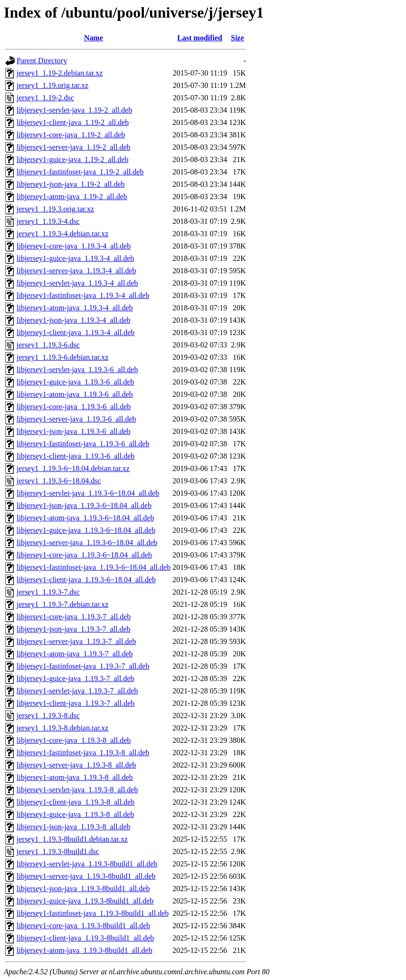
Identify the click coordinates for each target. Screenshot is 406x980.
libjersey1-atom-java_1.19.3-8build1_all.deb (85, 950)
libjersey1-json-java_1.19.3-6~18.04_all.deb (84, 505)
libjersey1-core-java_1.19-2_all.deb (71, 135)
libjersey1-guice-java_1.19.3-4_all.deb (75, 258)
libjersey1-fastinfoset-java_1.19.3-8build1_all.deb (93, 913)
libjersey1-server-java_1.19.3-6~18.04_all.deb (87, 543)
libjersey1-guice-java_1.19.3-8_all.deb (75, 814)
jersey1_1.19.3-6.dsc (48, 345)
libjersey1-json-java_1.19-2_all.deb (71, 184)
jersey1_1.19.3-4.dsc (48, 221)
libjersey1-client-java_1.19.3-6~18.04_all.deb (86, 580)
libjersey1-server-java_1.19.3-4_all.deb (76, 271)
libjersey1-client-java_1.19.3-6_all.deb (76, 456)
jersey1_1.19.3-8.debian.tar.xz (62, 728)
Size (237, 38)
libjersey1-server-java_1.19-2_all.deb (74, 147)
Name (94, 38)
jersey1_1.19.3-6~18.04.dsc (59, 481)
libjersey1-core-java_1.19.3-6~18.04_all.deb (84, 555)
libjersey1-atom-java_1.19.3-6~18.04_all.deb (85, 518)
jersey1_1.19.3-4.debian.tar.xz (62, 234)
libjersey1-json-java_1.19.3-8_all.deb (74, 827)
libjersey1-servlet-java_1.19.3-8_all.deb (77, 790)
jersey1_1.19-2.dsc (45, 98)
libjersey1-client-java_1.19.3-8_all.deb (76, 802)
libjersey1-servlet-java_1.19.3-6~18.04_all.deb (88, 493)
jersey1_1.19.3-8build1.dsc (58, 851)
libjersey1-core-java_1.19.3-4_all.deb (74, 246)
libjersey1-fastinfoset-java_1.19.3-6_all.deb (83, 444)
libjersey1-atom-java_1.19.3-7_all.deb (75, 654)
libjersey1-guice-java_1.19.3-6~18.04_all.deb (86, 530)
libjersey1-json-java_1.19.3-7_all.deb (74, 629)
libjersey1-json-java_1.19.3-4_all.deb (74, 320)
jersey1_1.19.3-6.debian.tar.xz (62, 357)
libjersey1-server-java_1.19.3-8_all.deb (76, 765)
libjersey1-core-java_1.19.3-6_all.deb (74, 407)
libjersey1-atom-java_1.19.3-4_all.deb (75, 308)
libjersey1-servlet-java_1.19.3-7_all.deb (77, 691)
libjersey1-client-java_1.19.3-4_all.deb (76, 332)
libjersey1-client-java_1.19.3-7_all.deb (76, 703)
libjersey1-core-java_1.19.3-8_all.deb (74, 740)
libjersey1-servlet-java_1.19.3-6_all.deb (77, 370)
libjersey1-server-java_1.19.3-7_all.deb (76, 641)
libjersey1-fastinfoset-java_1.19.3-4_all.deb (83, 295)
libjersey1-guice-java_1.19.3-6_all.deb (75, 382)
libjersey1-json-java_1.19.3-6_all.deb (74, 431)
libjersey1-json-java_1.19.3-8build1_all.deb (83, 889)
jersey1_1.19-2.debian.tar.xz (60, 73)
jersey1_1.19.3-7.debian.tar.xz (62, 604)
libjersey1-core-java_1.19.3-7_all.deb (74, 617)
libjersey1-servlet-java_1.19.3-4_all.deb (77, 283)
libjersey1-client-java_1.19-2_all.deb (73, 122)
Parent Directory (42, 61)
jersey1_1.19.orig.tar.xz (52, 85)
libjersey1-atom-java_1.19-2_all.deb (72, 197)
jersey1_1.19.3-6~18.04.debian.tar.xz (73, 468)
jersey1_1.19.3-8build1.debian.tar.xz (72, 839)
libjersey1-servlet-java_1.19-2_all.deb (74, 110)
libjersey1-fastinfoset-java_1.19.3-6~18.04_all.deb (94, 567)
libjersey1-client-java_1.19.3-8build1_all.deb (85, 938)
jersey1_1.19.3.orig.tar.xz (55, 209)
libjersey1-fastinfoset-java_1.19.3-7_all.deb (83, 666)
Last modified (200, 38)
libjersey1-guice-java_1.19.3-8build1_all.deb (85, 901)
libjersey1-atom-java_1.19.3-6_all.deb (75, 394)
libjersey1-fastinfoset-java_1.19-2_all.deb (80, 172)
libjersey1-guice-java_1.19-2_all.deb (72, 159)
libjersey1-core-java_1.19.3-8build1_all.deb (83, 926)
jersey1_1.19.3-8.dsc (48, 716)
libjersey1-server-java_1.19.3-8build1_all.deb (86, 876)
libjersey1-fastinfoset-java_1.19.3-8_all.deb (83, 753)
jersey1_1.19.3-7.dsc (48, 592)
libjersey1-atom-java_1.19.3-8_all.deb (75, 777)
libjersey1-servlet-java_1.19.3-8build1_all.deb (87, 864)
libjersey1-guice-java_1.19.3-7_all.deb (75, 678)
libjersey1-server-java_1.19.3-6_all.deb (76, 419)
